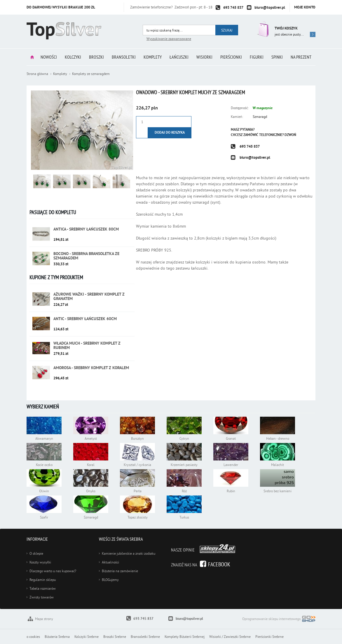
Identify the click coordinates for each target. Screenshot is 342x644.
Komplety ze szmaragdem (91, 74)
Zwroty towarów (42, 597)
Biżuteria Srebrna (57, 637)
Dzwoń (290, 135)
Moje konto (305, 7)
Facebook (219, 564)
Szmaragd (260, 117)
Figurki (257, 57)
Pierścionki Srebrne (269, 637)
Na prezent (301, 57)
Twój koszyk (286, 28)
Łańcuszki (179, 57)
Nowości (49, 57)
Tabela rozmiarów (43, 588)
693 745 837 (233, 7)
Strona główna (32, 57)
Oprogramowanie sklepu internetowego (279, 619)
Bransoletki (124, 57)
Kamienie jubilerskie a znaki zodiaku (129, 553)
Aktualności (110, 562)
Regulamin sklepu (43, 580)
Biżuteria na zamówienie (120, 571)
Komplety (153, 57)
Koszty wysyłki (40, 562)
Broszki (96, 57)
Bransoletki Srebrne (145, 637)
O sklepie (36, 553)
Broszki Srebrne (115, 637)
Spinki (277, 57)
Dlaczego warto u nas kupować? (53, 571)
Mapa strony (44, 619)
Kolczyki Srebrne (87, 637)
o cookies (33, 637)
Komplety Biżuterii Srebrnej (185, 637)
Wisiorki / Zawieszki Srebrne (230, 637)
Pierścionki (231, 57)
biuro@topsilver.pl (270, 7)
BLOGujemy (110, 580)
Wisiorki (204, 57)
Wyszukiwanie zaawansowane (169, 39)
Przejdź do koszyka (262, 29)
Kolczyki (73, 57)
